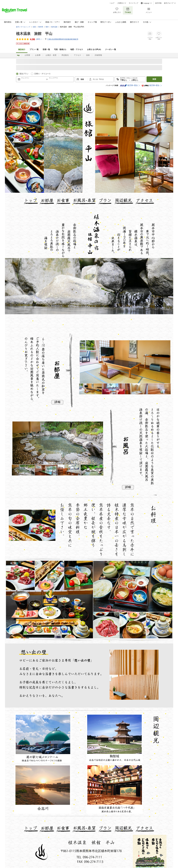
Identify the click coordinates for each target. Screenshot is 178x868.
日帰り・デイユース (42, 74)
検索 (154, 79)
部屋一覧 (46, 49)
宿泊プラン (24, 74)
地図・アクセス (77, 49)
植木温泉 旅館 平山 (34, 34)
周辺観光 (65, 55)
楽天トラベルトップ (23, 27)
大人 (94, 79)
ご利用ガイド (122, 3)
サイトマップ (133, 3)
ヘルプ (112, 3)
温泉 (88, 55)
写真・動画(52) (60, 49)
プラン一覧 (34, 49)
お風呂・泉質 (51, 55)
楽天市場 (158, 3)
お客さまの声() (94, 49)
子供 (100, 79)
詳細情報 (98, 55)
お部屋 (27, 55)
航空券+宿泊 (129, 85)
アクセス (77, 55)
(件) (39, 39)
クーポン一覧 (111, 49)
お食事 (38, 55)
